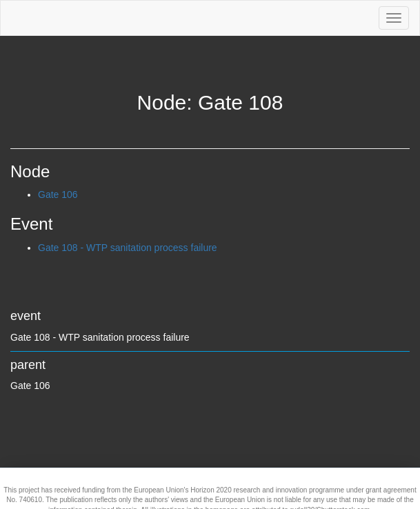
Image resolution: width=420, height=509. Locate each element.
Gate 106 (58, 194)
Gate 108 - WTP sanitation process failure (128, 248)
